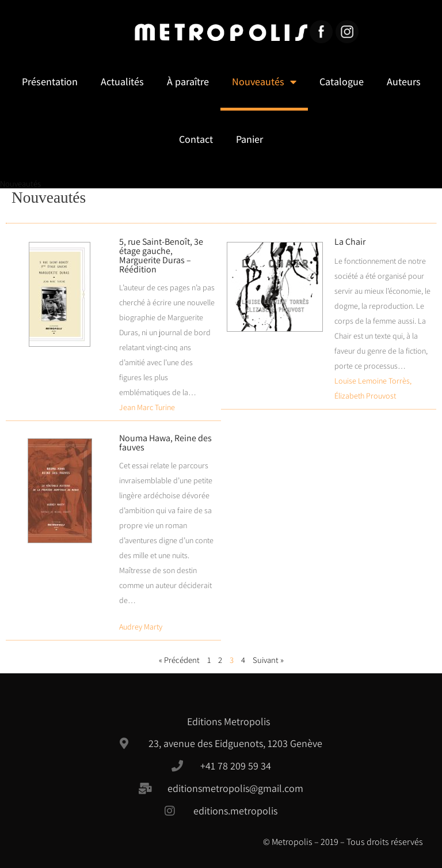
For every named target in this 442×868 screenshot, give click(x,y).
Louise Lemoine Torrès (372, 381)
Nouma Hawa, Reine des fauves (165, 443)
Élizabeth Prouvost (365, 396)
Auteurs (404, 82)
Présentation (50, 82)
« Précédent (179, 660)
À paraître (188, 82)
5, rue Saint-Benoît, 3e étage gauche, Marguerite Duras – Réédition (161, 255)
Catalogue (342, 82)
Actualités (122, 82)
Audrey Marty (141, 627)
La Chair (350, 242)
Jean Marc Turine (147, 407)
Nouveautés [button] (264, 82)
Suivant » (268, 660)
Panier (249, 139)
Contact (196, 139)
